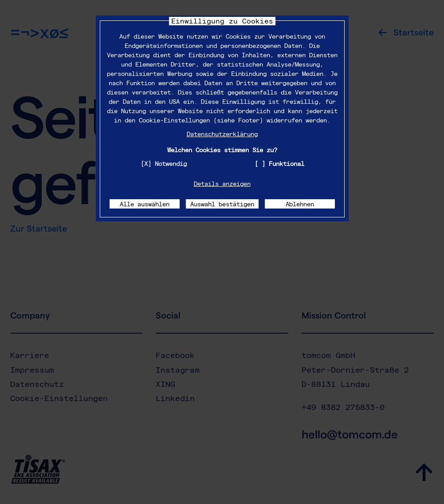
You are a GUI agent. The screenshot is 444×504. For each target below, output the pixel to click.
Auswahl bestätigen (222, 204)
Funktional (287, 163)
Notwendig (171, 163)
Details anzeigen (222, 183)
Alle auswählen (145, 204)
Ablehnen (300, 204)
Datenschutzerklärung (222, 134)
